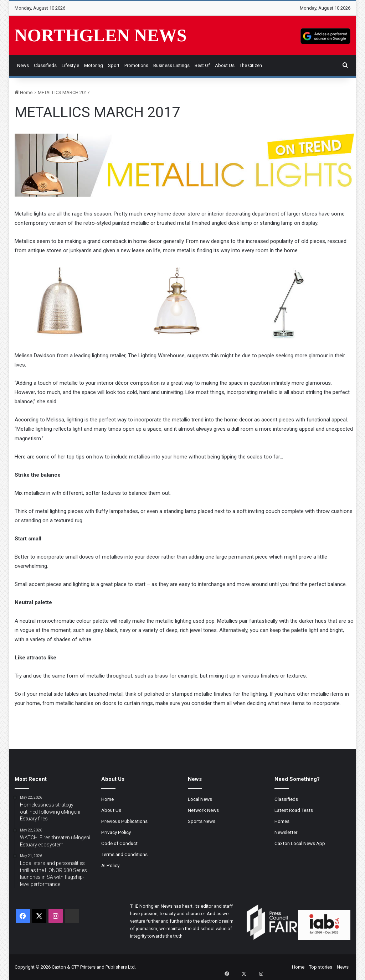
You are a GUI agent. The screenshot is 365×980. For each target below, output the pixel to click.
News (23, 65)
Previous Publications (124, 821)
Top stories (321, 967)
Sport (114, 65)
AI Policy (110, 865)
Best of (202, 65)
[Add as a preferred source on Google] (325, 35)
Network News (203, 810)
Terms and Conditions (124, 854)
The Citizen (251, 65)
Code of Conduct (119, 843)
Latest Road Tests (294, 810)
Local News (200, 799)
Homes (282, 821)
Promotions (136, 65)
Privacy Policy (116, 832)
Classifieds (45, 65)
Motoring (94, 65)
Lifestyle (70, 65)
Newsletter (286, 832)
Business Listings (171, 65)
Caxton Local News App (300, 843)
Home (24, 92)
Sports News (202, 821)
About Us (225, 65)
